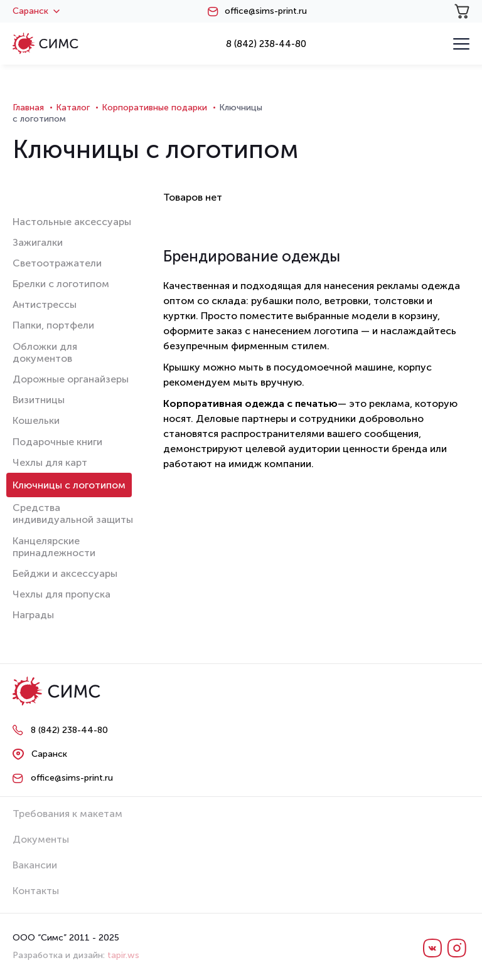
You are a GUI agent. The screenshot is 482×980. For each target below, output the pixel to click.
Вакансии (35, 865)
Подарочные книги (57, 442)
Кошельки (36, 420)
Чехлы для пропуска (62, 594)
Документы (41, 839)
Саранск (36, 11)
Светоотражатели (57, 263)
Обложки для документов (45, 352)
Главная (28, 108)
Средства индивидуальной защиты (73, 514)
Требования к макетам (67, 814)
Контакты (36, 891)
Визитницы (39, 400)
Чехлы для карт (50, 462)
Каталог (73, 108)
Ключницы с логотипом (69, 485)
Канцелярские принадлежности (54, 547)
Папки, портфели (53, 325)
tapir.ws (123, 955)
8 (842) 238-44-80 (266, 44)
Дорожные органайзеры (71, 379)
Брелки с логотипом (61, 284)
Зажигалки (38, 242)
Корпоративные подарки (154, 108)
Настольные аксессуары (72, 222)
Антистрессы (45, 304)
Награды (33, 615)
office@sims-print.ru (266, 11)
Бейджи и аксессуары (65, 573)
